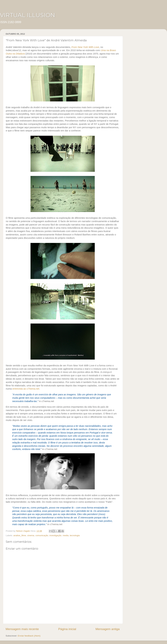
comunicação (42, 535)
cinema (31, 535)
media (66, 535)
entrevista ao (26, 389)
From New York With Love (85, 47)
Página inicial (67, 629)
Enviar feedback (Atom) (29, 636)
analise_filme (20, 535)
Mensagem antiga (108, 629)
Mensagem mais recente (22, 629)
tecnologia (75, 535)
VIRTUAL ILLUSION (28, 15)
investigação (55, 535)
